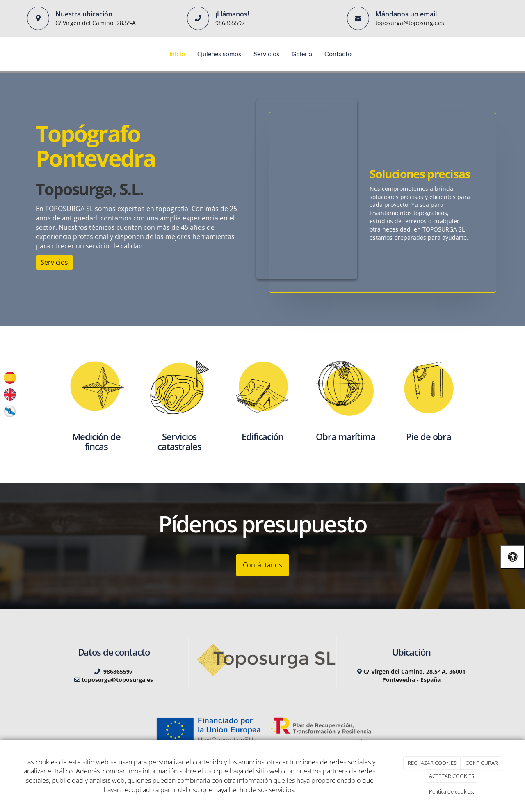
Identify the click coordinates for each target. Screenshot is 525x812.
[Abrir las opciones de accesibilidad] (513, 556)
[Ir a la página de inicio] (27, 54)
